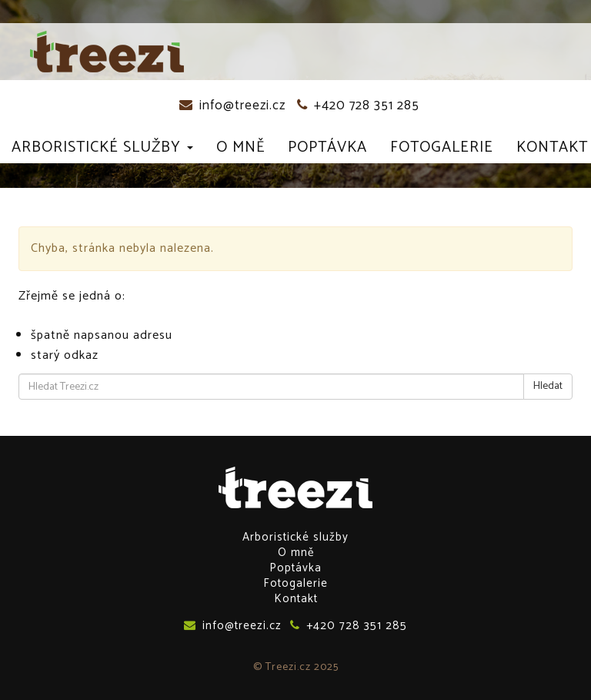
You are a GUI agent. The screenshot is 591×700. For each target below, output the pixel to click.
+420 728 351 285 (358, 106)
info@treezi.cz (232, 106)
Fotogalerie (442, 147)
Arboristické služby (102, 147)
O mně (240, 147)
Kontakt (552, 147)
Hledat (548, 386)
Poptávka (327, 147)
